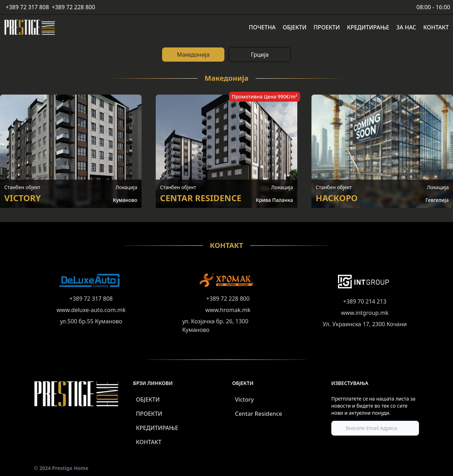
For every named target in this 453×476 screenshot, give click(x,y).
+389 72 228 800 (73, 7)
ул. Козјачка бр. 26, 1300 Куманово (215, 325)
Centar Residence (259, 414)
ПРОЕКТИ (149, 414)
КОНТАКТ (149, 442)
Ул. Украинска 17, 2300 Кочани (365, 324)
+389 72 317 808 (27, 7)
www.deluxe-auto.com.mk (91, 310)
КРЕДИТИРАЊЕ (157, 428)
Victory (244, 399)
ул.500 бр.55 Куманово (91, 321)
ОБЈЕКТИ (148, 399)
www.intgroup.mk (365, 313)
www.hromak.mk (228, 310)
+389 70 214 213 (365, 301)
